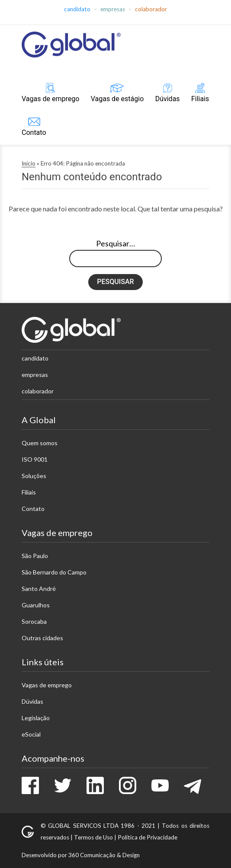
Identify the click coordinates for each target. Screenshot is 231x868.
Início (29, 163)
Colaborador (151, 9)
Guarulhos (36, 605)
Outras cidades (42, 638)
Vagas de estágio (117, 99)
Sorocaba (34, 621)
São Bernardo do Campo (54, 572)
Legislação (36, 718)
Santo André (39, 589)
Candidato (77, 9)
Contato (34, 132)
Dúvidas (168, 99)
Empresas (113, 9)
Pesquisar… (115, 243)
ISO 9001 (35, 459)
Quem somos (40, 443)
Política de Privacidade (148, 837)
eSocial (31, 734)
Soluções (34, 476)
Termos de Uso (93, 837)
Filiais (200, 99)
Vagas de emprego (50, 99)
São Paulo (35, 556)
